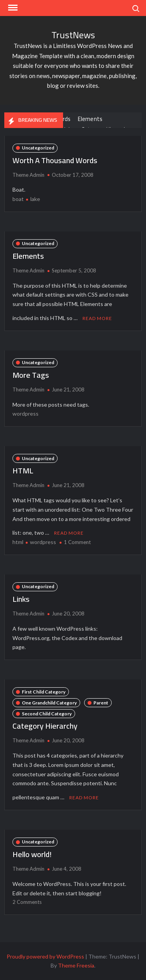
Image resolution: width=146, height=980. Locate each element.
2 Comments (27, 902)
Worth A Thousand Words (55, 160)
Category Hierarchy (45, 726)
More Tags (31, 375)
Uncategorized (38, 148)
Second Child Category (47, 714)
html (18, 542)
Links (21, 599)
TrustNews (73, 35)
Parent (101, 703)
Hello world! (32, 854)
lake (35, 199)
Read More (97, 318)
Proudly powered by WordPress (45, 956)
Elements (90, 119)
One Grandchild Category (49, 703)
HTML (23, 470)
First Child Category (44, 692)
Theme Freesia (76, 965)
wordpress (26, 414)
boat (18, 199)
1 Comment (77, 542)
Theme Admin (28, 175)
